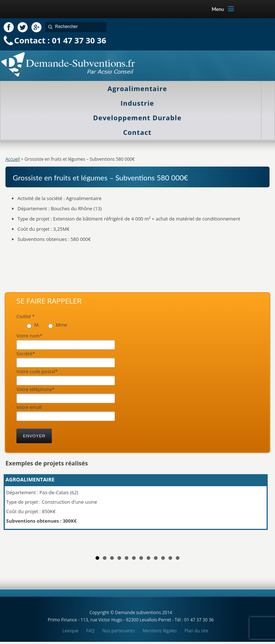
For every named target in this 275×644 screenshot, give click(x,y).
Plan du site (196, 631)
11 (170, 558)
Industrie (137, 103)
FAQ (90, 631)
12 (178, 558)
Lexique (70, 631)
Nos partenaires (118, 631)
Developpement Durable (137, 118)
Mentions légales (160, 631)
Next (260, 510)
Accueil (13, 159)
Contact (137, 132)
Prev (15, 510)
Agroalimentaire (137, 89)
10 (163, 558)
